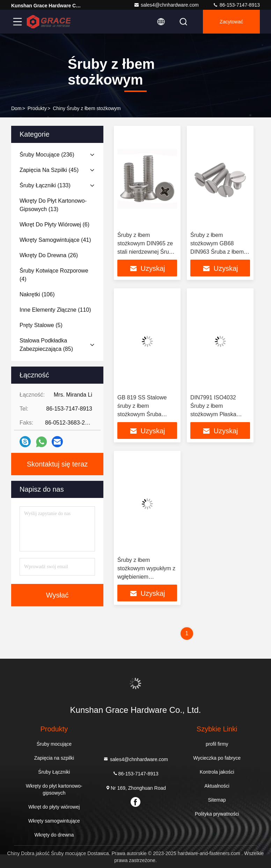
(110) (55, 310)
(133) (45, 185)
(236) (47, 155)
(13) (53, 205)
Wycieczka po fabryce (217, 758)
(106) (37, 294)
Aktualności (217, 786)
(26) (49, 255)
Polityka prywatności (217, 814)
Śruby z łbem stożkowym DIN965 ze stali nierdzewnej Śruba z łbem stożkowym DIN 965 (146, 252)
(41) (55, 240)
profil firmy (217, 744)
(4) (54, 275)
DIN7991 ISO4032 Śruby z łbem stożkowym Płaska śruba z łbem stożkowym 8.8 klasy (216, 414)
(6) (54, 225)
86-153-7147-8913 (236, 5)
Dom (16, 108)
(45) (49, 170)
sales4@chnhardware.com (166, 5)
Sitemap (217, 800)
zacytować (231, 22)
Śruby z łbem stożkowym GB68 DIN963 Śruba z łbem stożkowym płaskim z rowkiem (217, 252)
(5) (41, 325)
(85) (46, 345)
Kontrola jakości (217, 772)
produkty (37, 108)
